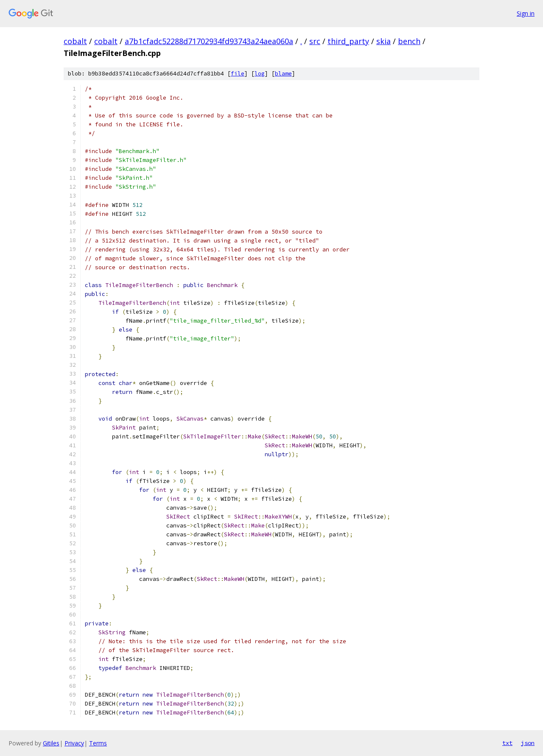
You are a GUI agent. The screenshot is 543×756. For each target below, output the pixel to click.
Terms (98, 743)
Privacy (74, 743)
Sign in (526, 13)
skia (383, 41)
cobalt (75, 41)
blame (283, 74)
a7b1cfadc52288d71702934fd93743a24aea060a (209, 41)
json (528, 743)
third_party (348, 41)
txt (507, 743)
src (315, 41)
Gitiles (51, 743)
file (238, 74)
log (260, 74)
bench (409, 41)
